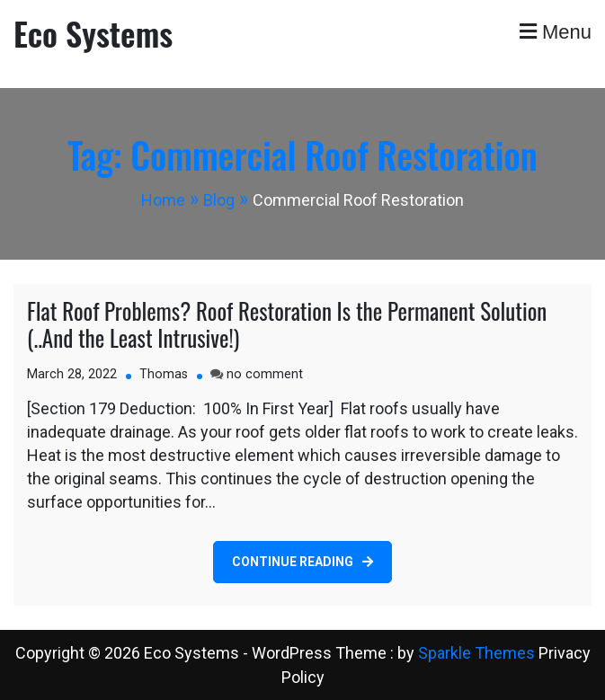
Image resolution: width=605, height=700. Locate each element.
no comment (265, 374)
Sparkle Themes (476, 653)
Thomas (164, 374)
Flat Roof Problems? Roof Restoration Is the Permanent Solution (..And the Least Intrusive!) (287, 324)
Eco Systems (93, 33)
